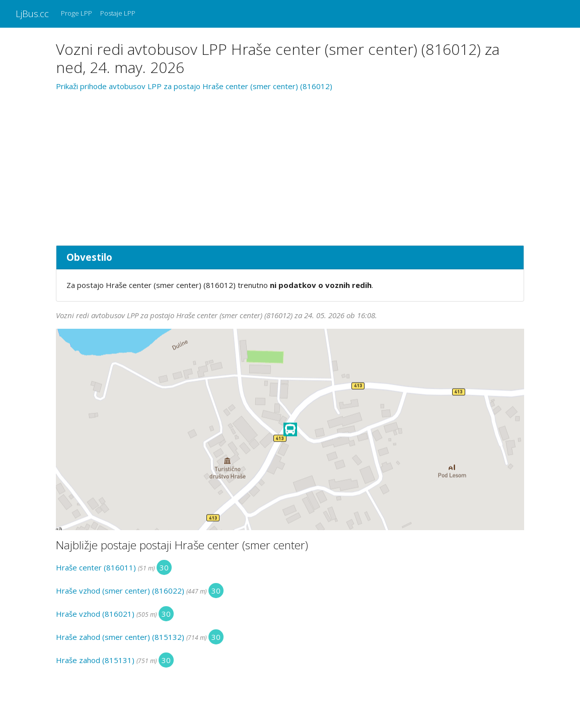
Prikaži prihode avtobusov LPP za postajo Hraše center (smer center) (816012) (194, 86)
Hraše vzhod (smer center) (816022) (120, 591)
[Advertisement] (290, 167)
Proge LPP (77, 13)
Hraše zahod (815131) (95, 660)
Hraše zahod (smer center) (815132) (120, 637)
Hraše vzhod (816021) (95, 614)
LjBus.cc (32, 13)
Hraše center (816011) (96, 567)
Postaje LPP (118, 13)
